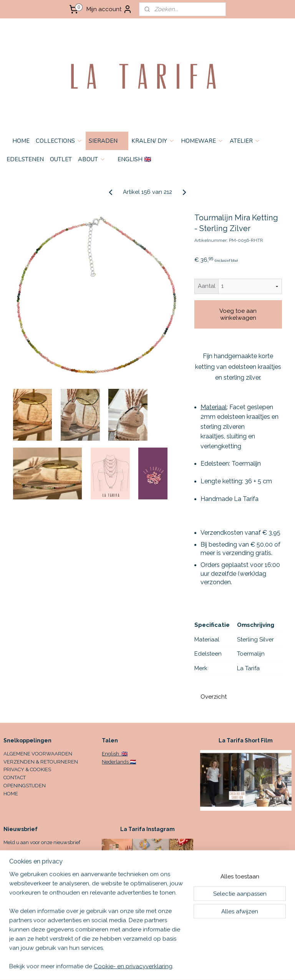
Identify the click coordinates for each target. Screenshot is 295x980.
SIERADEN (107, 141)
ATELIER (245, 141)
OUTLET (61, 159)
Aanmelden (25, 861)
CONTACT (15, 778)
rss (203, 966)
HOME (21, 141)
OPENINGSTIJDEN (25, 786)
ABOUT (92, 159)
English (111, 754)
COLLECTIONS (59, 141)
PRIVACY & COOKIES (27, 769)
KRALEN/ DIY (153, 141)
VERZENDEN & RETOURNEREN (41, 762)
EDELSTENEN (25, 159)
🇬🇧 (124, 754)
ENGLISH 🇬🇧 (134, 159)
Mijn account (109, 9)
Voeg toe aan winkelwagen (238, 314)
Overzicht (214, 697)
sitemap (189, 966)
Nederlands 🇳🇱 (119, 762)
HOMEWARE (202, 141)
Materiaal (214, 407)
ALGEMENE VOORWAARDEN (38, 754)
